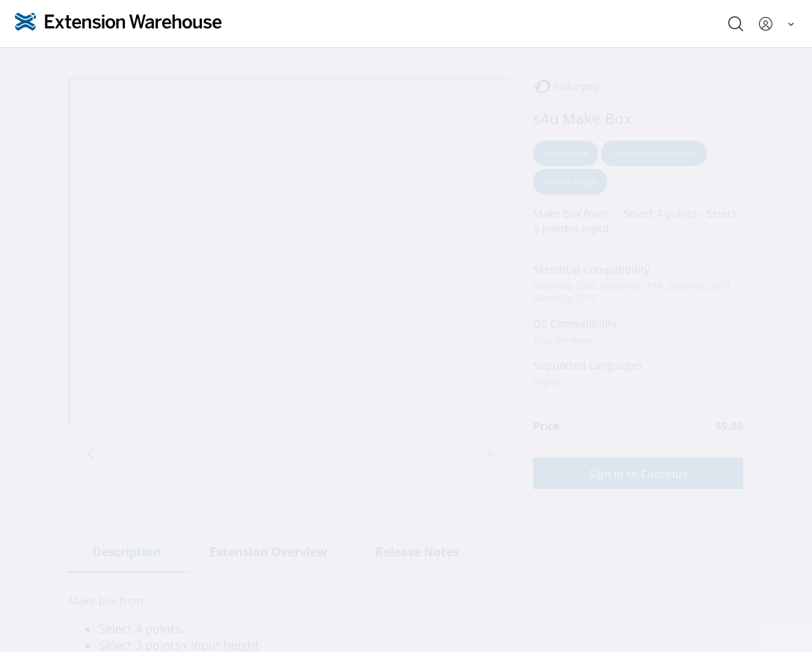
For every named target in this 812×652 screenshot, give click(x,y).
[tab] (290, 450)
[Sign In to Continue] (638, 473)
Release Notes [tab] (417, 552)
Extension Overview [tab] (268, 552)
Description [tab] (127, 552)
